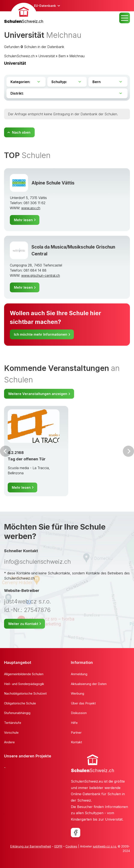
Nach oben (21, 132)
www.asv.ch (31, 208)
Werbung (77, 693)
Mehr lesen (23, 220)
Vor (6, 451)
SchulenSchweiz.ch (19, 56)
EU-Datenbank (45, 6)
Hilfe (74, 723)
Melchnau (77, 56)
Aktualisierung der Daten (89, 684)
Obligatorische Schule (20, 703)
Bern (62, 56)
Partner (76, 733)
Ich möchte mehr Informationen (41, 334)
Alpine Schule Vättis (53, 183)
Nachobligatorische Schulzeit (25, 693)
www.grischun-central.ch (41, 275)
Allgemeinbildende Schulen (24, 674)
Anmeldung (79, 674)
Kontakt (76, 742)
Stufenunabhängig (17, 713)
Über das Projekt (83, 703)
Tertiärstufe (13, 723)
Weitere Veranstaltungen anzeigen (38, 394)
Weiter (128, 451)
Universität (47, 56)
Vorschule (11, 733)
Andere (9, 742)
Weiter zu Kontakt (23, 624)
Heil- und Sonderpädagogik (24, 684)
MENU (125, 18)
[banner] (24, 14)
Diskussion (79, 713)
